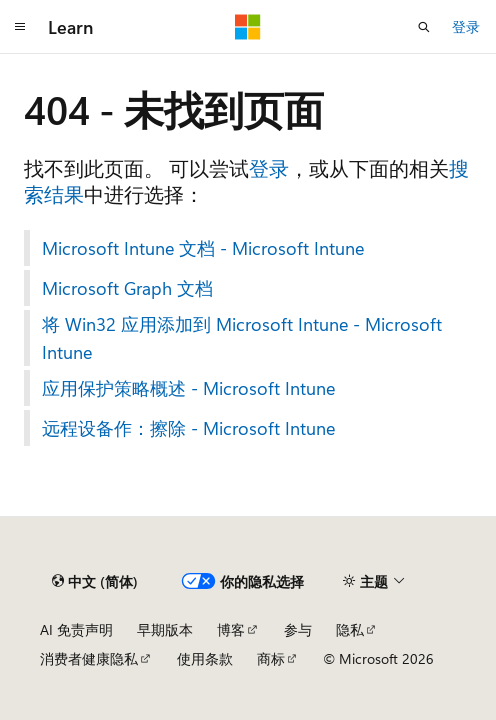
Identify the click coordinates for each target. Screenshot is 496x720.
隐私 (350, 629)
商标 (271, 658)
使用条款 (205, 658)
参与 (298, 629)
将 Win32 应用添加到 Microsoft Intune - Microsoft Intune (242, 338)
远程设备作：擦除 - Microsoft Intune (188, 428)
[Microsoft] (248, 27)
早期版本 (165, 629)
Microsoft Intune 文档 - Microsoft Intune (203, 248)
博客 (231, 629)
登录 (466, 26)
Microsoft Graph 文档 (127, 288)
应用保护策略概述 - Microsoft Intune (188, 388)
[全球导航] (20, 27)
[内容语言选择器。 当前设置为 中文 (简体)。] (95, 581)
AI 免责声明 (76, 629)
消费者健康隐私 (89, 658)
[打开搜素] (424, 27)
